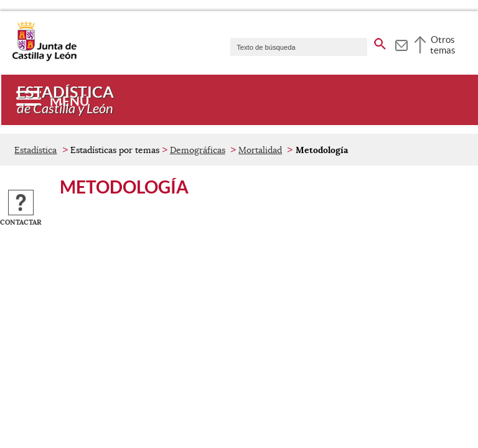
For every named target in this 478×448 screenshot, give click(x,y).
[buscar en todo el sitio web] (380, 42)
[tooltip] (401, 44)
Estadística (35, 150)
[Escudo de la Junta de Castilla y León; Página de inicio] (44, 58)
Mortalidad (260, 150)
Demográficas (198, 150)
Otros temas (443, 45)
